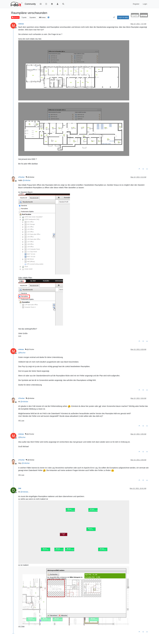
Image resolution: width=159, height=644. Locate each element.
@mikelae (30, 177)
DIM (20, 488)
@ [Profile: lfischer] (22, 353)
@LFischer (30, 349)
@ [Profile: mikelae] (27, 180)
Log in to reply (123, 17)
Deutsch (15, 17)
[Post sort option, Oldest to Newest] (114, 17)
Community (30, 4)
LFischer (21, 177)
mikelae (21, 24)
